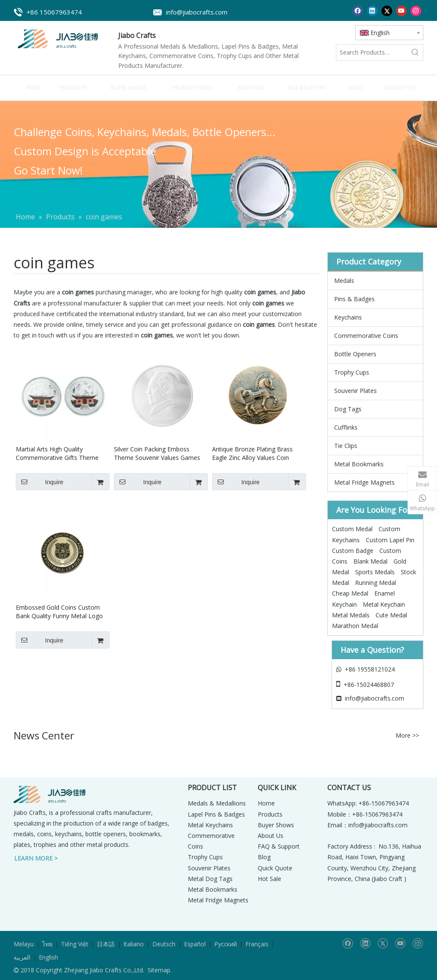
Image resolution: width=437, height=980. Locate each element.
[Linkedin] (372, 10)
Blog (264, 857)
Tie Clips (346, 446)
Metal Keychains (210, 825)
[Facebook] (358, 10)
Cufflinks (346, 427)
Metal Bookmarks (359, 464)
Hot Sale (269, 879)
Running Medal (376, 583)
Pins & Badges (354, 299)
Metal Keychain (384, 604)
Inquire (39, 482)
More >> (407, 736)
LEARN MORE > (36, 858)
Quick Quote (275, 868)
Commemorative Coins (366, 336)
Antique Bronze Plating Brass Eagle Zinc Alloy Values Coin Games (252, 454)
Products (270, 814)
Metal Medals (351, 615)
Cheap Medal (350, 593)
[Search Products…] (372, 52)
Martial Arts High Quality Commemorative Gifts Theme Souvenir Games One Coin (57, 454)
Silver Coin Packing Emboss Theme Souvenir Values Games (157, 453)
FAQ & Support (279, 846)
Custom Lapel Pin (390, 540)
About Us (271, 836)
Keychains (348, 317)
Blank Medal (370, 561)
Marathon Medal (355, 626)
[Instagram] (416, 10)
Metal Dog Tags (210, 879)
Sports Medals (375, 572)
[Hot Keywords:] (415, 52)
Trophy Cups (352, 372)
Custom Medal (352, 529)
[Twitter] (387, 10)
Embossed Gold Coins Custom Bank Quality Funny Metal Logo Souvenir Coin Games (59, 612)
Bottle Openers (355, 354)
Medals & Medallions (217, 803)
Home (266, 803)
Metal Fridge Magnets (364, 482)
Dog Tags (348, 409)
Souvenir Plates (355, 391)
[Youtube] (401, 10)
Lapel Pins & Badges (216, 814)
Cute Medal (391, 615)
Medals (344, 281)
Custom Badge (353, 551)
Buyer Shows (276, 825)
